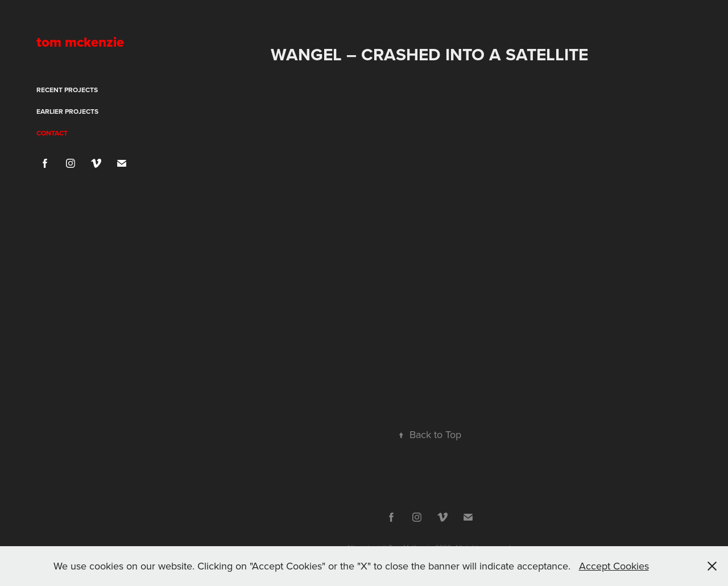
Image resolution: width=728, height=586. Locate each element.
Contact (52, 133)
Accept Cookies (614, 566)
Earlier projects (67, 111)
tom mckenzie (80, 42)
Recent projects (67, 90)
